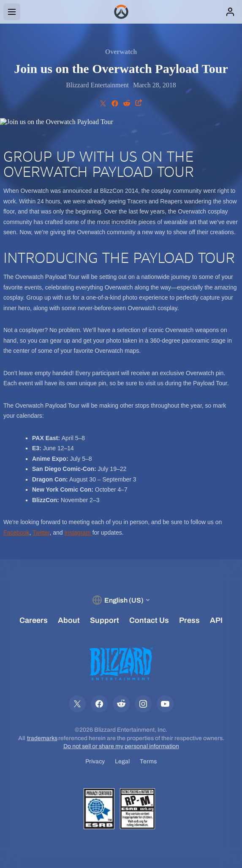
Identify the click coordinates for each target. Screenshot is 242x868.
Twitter (41, 533)
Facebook (16, 533)
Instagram (79, 533)
